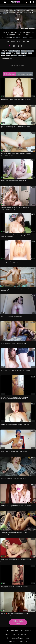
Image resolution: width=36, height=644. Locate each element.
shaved (8, 55)
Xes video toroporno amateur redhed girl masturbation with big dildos (15, 290)
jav (8, 638)
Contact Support (18, 638)
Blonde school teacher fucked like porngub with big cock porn (16, 560)
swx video (14, 55)
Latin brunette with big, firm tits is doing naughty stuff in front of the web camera (15, 236)
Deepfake (15, 630)
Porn (14, 634)
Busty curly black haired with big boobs (11, 316)
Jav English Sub (26, 630)
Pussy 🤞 (24, 51)
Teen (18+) (30, 51)
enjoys (18, 53)
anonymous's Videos (25, 74)
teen (19, 55)
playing (30, 53)
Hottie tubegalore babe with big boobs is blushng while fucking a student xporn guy (15, 208)
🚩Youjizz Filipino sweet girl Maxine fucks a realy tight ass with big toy (15, 533)
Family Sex (22, 634)
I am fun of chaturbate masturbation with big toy (13, 478)
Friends (6, 634)
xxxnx (24, 55)
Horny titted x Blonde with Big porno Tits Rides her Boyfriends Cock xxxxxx (14, 587)
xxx (28, 638)
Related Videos (10, 74)
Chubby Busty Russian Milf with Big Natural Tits (13, 181)
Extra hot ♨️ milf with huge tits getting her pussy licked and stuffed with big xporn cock (15, 614)
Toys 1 (3, 53)
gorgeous (24, 53)
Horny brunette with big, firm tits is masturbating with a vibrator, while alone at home (15, 127)
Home (6, 630)
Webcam (9, 53)
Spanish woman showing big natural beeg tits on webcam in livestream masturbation (16, 506)
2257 (31, 634)
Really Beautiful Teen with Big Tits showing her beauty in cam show (16, 100)
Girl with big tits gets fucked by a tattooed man (13, 343)
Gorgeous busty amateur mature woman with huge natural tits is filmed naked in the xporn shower (14, 398)
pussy (3, 55)
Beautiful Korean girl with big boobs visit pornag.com (15, 424)
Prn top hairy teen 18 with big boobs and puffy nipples (15, 370)
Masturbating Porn (15, 51)
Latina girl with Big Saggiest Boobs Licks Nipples (14, 451)
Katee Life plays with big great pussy (10, 262)
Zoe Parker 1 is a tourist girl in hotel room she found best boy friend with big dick (16, 154)
